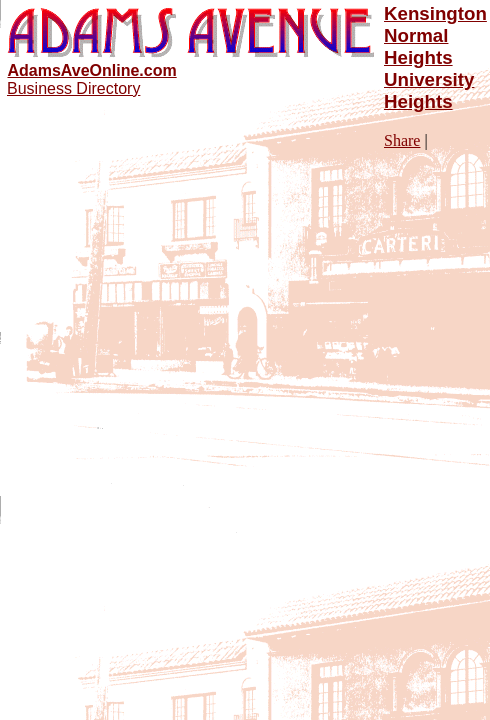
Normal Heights (418, 46)
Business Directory (73, 88)
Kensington (435, 13)
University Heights (429, 90)
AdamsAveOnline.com (91, 70)
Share (402, 140)
